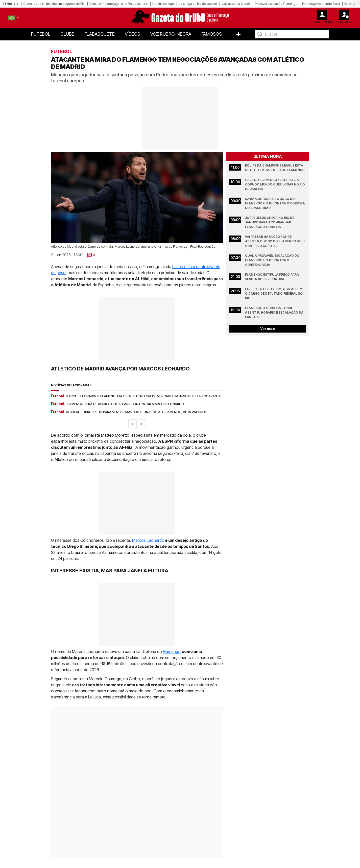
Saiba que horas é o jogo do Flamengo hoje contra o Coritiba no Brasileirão (275, 203)
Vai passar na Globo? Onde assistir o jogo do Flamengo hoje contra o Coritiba (275, 241)
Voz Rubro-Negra (171, 34)
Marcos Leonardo (148, 540)
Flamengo (172, 651)
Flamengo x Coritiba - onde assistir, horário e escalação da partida (275, 312)
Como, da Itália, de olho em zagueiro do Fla (54, 4)
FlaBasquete (100, 34)
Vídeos (133, 34)
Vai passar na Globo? (236, 4)
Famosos (212, 34)
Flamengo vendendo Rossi (321, 4)
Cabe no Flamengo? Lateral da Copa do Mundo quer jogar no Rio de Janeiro (275, 184)
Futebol (41, 34)
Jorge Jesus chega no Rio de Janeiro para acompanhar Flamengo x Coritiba (270, 222)
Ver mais (268, 329)
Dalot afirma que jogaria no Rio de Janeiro (118, 4)
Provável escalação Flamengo (276, 4)
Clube (67, 34)
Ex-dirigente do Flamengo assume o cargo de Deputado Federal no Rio (275, 294)
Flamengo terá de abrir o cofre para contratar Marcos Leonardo (125, 404)
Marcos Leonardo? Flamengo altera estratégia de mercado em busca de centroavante (143, 396)
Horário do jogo (163, 4)
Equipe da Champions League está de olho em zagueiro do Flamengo (275, 168)
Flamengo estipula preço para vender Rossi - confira (272, 277)
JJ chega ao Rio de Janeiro (198, 4)
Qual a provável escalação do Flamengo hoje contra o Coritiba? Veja (273, 260)
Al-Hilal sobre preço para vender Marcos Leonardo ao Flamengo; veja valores (136, 412)
